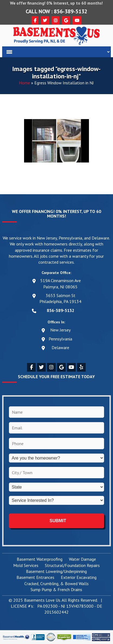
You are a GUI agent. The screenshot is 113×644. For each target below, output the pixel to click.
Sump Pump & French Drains (56, 590)
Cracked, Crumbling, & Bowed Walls (57, 584)
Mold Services (26, 566)
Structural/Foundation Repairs (72, 566)
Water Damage (82, 559)
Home (24, 83)
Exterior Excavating (79, 578)
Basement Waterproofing (40, 559)
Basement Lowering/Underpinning (56, 572)
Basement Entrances (35, 578)
